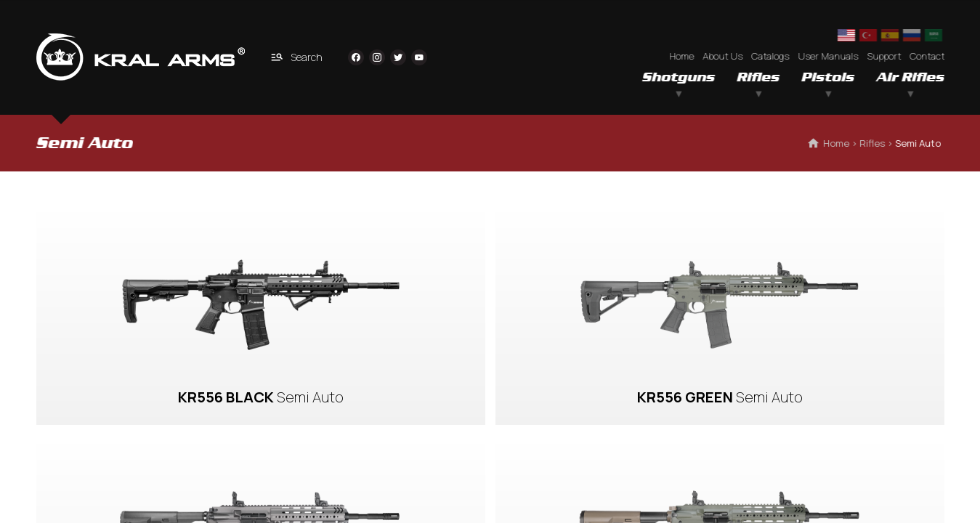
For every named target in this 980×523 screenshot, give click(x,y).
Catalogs (770, 56)
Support (884, 56)
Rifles (758, 77)
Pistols (828, 77)
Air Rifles (910, 77)
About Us (722, 56)
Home (681, 56)
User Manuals (828, 56)
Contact (927, 56)
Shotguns (679, 77)
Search (296, 57)
